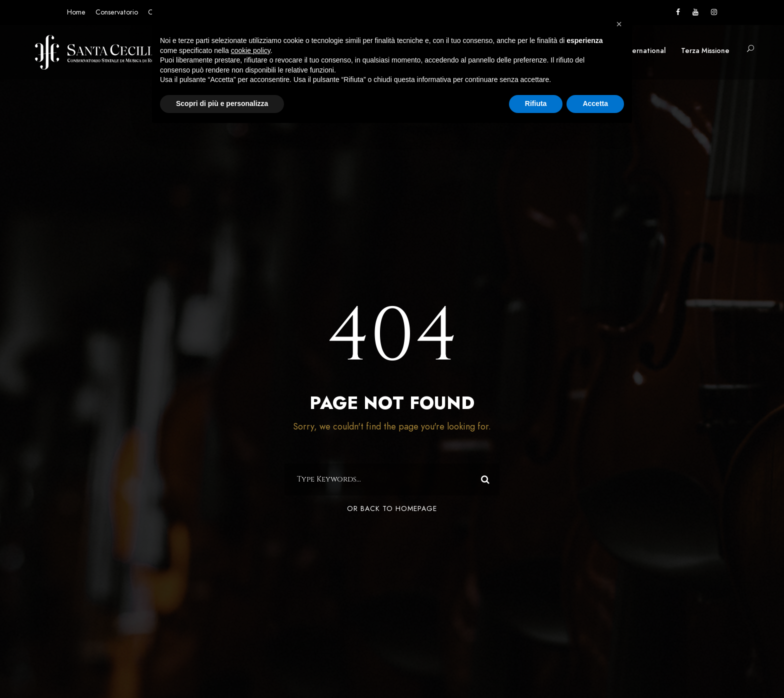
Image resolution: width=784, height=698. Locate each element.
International (644, 51)
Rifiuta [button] (536, 103)
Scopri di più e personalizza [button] (222, 103)
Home (76, 12)
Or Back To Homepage (392, 509)
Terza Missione (705, 51)
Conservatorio (117, 12)
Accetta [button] (595, 103)
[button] (619, 24)
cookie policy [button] (251, 50)
